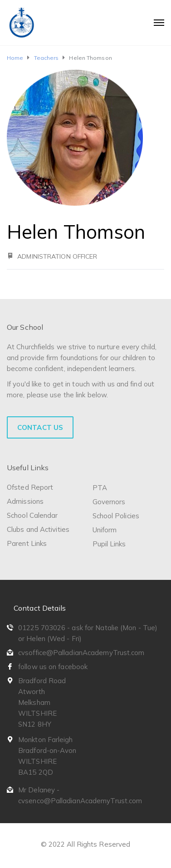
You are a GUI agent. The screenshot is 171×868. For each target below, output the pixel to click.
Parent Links (27, 543)
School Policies (116, 516)
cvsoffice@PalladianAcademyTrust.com (81, 653)
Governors (109, 502)
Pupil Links (109, 544)
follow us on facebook (53, 667)
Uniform (105, 530)
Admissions (25, 501)
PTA (100, 488)
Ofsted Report (30, 487)
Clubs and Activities (38, 529)
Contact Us (40, 427)
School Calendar (32, 515)
